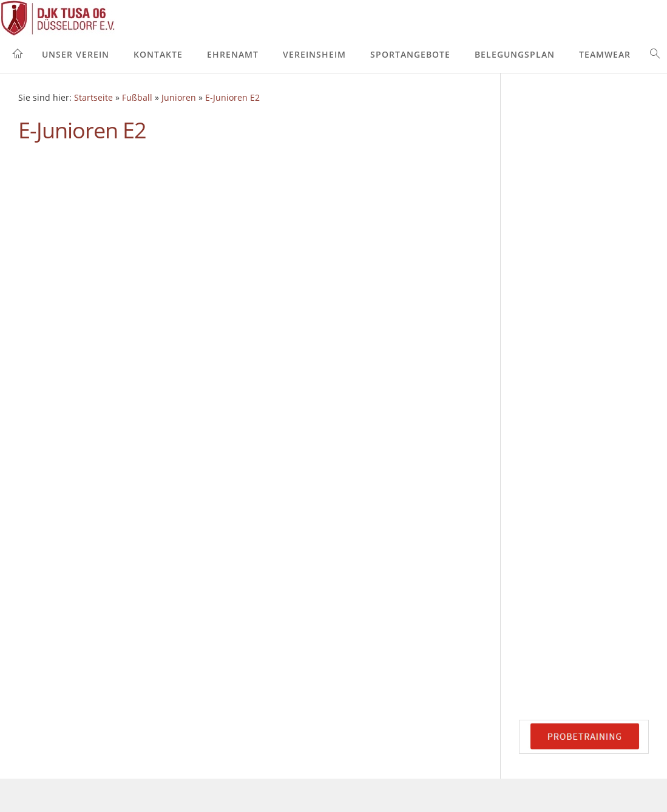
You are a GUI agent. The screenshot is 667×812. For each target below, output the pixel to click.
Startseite (93, 98)
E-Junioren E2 (232, 98)
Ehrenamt (233, 54)
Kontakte (158, 54)
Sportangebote (410, 54)
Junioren (179, 98)
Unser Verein (76, 54)
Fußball (137, 98)
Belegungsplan (515, 54)
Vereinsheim (314, 54)
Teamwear (605, 54)
